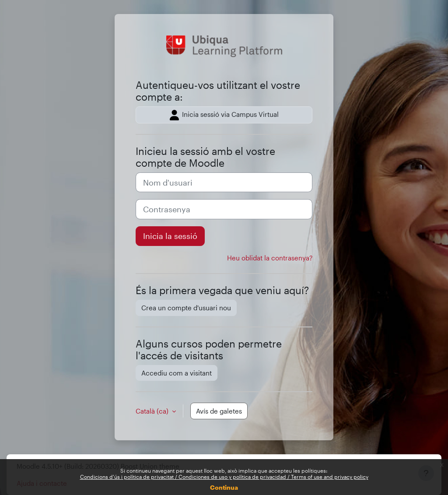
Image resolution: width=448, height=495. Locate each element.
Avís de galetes (219, 411)
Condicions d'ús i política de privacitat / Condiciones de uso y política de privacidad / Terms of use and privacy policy (224, 477)
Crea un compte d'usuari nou (186, 308)
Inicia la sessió (170, 236)
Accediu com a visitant (177, 373)
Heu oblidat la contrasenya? (270, 258)
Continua (224, 487)
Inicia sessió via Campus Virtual (224, 115)
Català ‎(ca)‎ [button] (153, 411)
